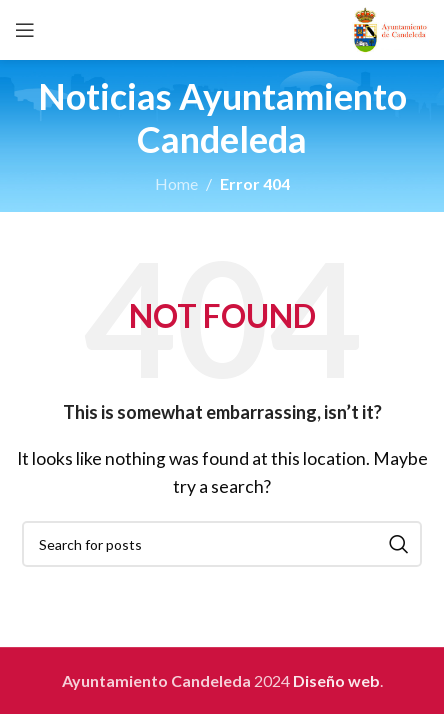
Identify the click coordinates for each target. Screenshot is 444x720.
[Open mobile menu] (25, 30)
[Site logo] (390, 27)
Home (176, 183)
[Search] (222, 544)
